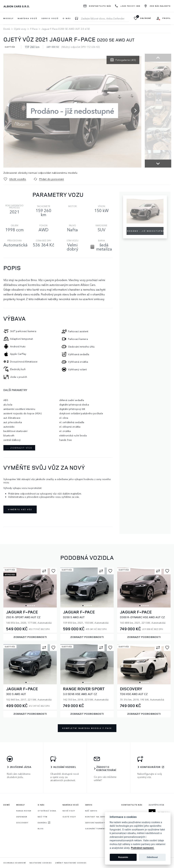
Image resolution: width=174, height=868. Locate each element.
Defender (22, 817)
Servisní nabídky (95, 823)
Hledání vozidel (65, 767)
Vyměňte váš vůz (20, 509)
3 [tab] (30, 606)
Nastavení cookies (41, 863)
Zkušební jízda (21, 767)
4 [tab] (32, 606)
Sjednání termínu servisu (100, 829)
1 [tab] (26, 606)
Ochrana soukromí (15, 863)
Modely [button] (8, 18)
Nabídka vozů (71, 805)
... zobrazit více (19, 448)
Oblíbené (146, 18)
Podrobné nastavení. (143, 848)
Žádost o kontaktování (106, 769)
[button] (133, 106)
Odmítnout (152, 857)
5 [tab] (34, 606)
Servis (89, 805)
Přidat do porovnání (51, 179)
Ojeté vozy (20, 29)
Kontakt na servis (96, 817)
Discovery (22, 823)
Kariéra (42, 823)
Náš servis (91, 811)
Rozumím (123, 857)
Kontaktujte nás (100, 6)
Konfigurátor (151, 767)
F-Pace (34, 29)
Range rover (24, 811)
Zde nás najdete (160, 6)
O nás (67, 18)
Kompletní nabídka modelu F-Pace (87, 728)
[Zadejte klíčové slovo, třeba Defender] (77, 18)
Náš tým (42, 817)
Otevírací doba (47, 811)
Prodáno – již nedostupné (145, 231)
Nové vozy (69, 811)
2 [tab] (28, 606)
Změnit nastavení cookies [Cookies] (71, 863)
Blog (41, 829)
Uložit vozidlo (18, 179)
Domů (7, 29)
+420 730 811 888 (130, 6)
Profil (167, 18)
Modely (21, 805)
